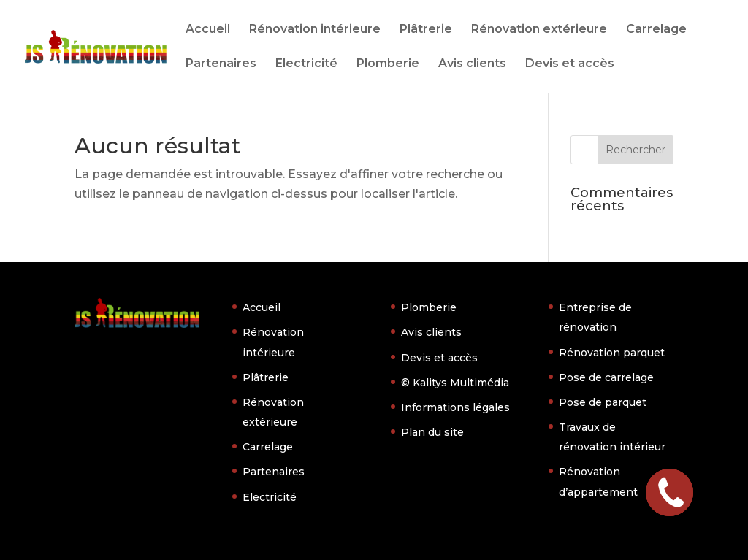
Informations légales (455, 407)
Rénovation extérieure (539, 30)
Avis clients (472, 64)
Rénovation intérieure (315, 30)
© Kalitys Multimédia (455, 383)
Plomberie (388, 64)
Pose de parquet (603, 402)
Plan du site (432, 432)
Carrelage (656, 30)
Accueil (208, 30)
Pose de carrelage (606, 377)
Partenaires (221, 64)
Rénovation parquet (612, 353)
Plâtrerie (426, 30)
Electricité (306, 64)
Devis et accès (570, 64)
